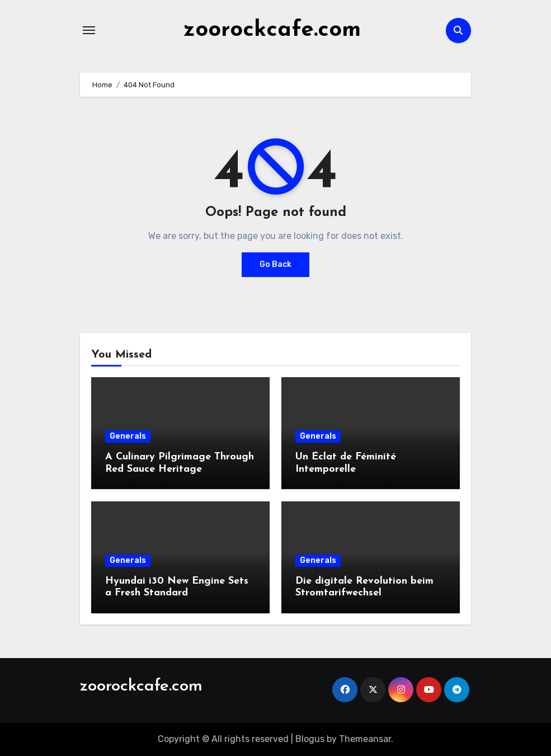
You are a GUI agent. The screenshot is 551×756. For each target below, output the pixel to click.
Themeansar (365, 739)
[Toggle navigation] (89, 30)
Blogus (310, 739)
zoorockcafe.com (272, 30)
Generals (128, 436)
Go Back (275, 264)
